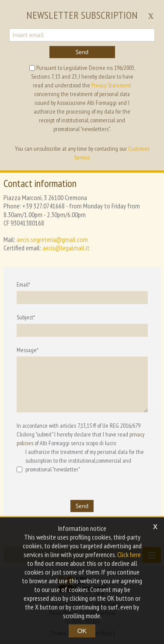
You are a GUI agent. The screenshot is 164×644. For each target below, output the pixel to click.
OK (82, 631)
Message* (28, 350)
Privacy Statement (111, 85)
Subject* (26, 317)
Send (82, 52)
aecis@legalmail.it (66, 248)
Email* (23, 284)
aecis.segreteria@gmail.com (52, 239)
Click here (129, 554)
